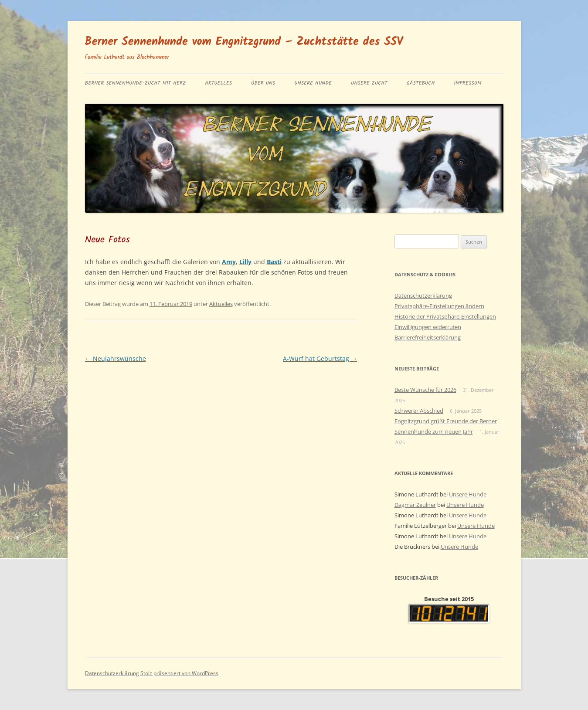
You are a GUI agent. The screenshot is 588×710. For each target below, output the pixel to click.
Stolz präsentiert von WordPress (179, 673)
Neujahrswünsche (116, 358)
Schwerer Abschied (419, 411)
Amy (229, 262)
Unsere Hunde (313, 83)
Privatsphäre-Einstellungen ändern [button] (439, 306)
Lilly (245, 262)
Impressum (467, 83)
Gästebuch (421, 83)
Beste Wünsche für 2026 (425, 390)
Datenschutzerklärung (423, 296)
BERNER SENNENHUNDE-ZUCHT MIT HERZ (136, 83)
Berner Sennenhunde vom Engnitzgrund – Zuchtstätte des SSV (244, 42)
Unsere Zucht (369, 83)
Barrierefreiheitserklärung (428, 337)
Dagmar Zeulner (415, 505)
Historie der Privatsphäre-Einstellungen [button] (445, 316)
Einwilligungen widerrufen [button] (428, 327)
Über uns (263, 83)
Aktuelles (219, 83)
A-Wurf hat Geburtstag (320, 358)
